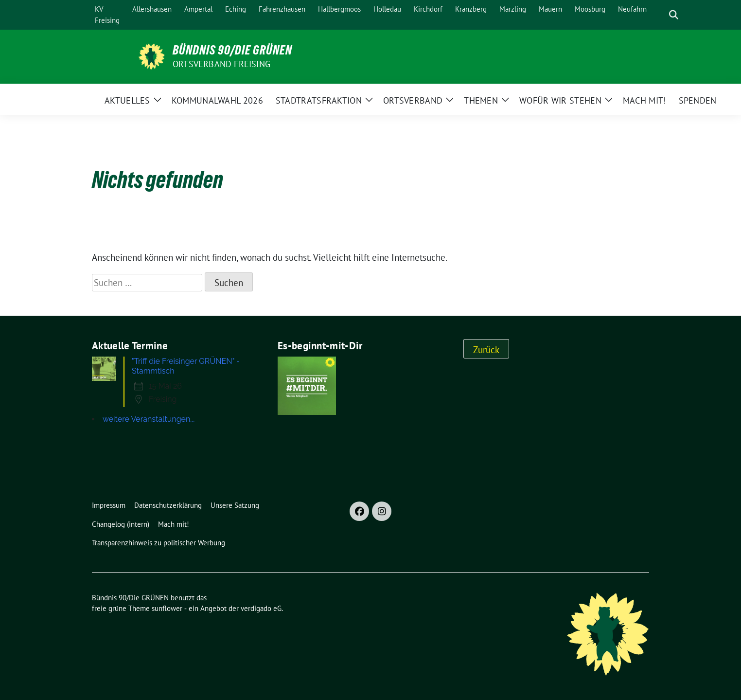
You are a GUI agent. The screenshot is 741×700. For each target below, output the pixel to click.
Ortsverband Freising (221, 64)
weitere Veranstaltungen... (149, 419)
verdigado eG (261, 608)
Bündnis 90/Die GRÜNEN (232, 50)
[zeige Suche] (674, 15)
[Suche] (660, 15)
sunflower (167, 608)
